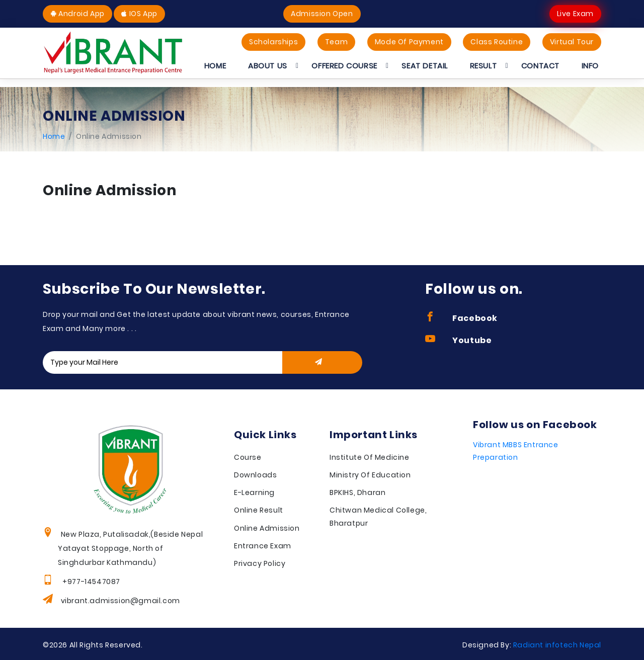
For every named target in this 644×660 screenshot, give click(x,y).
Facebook (461, 318)
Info (590, 66)
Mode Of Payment (409, 42)
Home (215, 66)
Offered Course (344, 66)
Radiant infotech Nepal (557, 645)
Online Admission (267, 528)
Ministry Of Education (370, 475)
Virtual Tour (572, 42)
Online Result (259, 510)
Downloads (255, 475)
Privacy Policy (260, 563)
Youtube (458, 340)
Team (336, 42)
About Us (268, 66)
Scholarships (273, 42)
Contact (540, 66)
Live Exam (575, 14)
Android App (77, 14)
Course (248, 457)
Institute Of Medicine (370, 457)
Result (484, 66)
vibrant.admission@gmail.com (120, 601)
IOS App (139, 14)
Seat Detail (425, 66)
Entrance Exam (263, 546)
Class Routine (497, 42)
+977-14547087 (91, 582)
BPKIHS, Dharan (357, 492)
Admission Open (322, 14)
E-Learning (254, 492)
